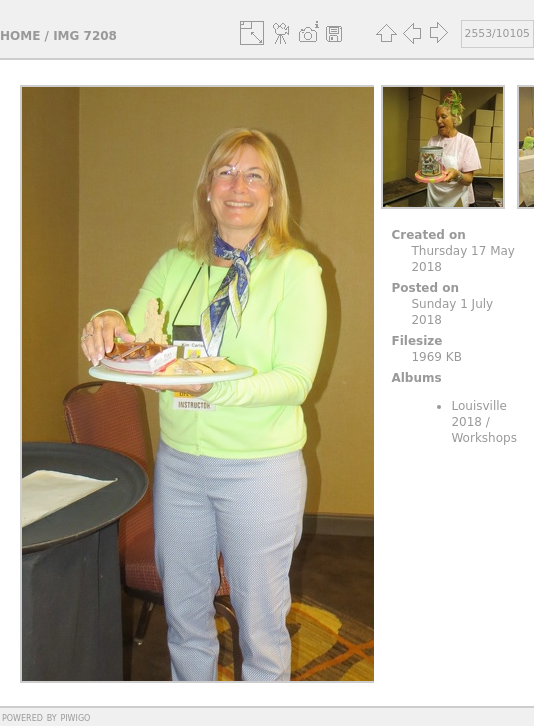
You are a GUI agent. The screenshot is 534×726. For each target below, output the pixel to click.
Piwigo (75, 717)
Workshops (483, 438)
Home (20, 36)
